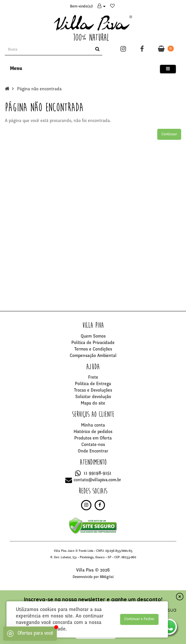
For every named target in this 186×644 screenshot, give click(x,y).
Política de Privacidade (93, 343)
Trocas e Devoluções (93, 391)
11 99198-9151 (93, 473)
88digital (107, 577)
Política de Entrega (93, 384)
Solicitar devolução (93, 397)
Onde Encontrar (93, 451)
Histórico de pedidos (93, 432)
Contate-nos (93, 445)
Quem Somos (93, 337)
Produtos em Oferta (93, 439)
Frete (93, 378)
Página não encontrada (39, 89)
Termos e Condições (93, 350)
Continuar (169, 134)
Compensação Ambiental (93, 356)
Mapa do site (93, 404)
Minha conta (93, 426)
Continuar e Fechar (139, 619)
